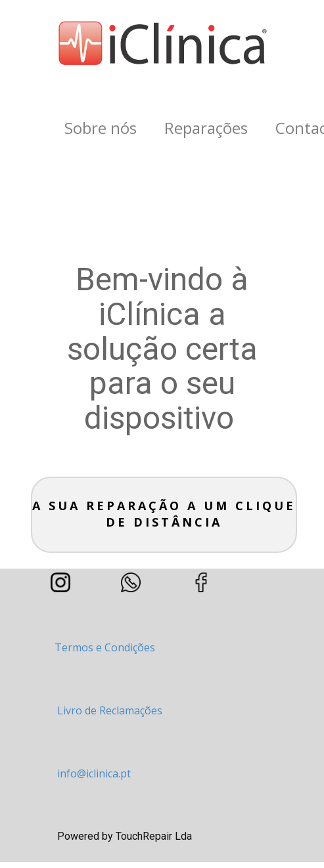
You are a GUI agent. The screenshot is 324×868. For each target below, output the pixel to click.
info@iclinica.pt (94, 773)
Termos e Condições (105, 647)
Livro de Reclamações (110, 710)
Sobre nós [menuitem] (101, 128)
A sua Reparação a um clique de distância (164, 514)
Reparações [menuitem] (206, 128)
